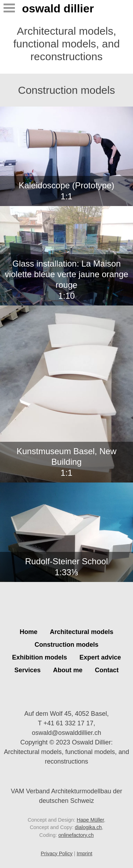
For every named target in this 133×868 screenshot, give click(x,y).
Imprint (84, 853)
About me (68, 670)
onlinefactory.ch (76, 835)
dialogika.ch (88, 827)
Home (28, 632)
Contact (107, 670)
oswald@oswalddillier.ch (66, 733)
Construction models (66, 645)
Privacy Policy (57, 853)
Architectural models (81, 632)
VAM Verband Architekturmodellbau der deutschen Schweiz (67, 791)
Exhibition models (40, 657)
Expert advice (100, 657)
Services (27, 670)
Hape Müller (90, 820)
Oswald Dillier (58, 8)
